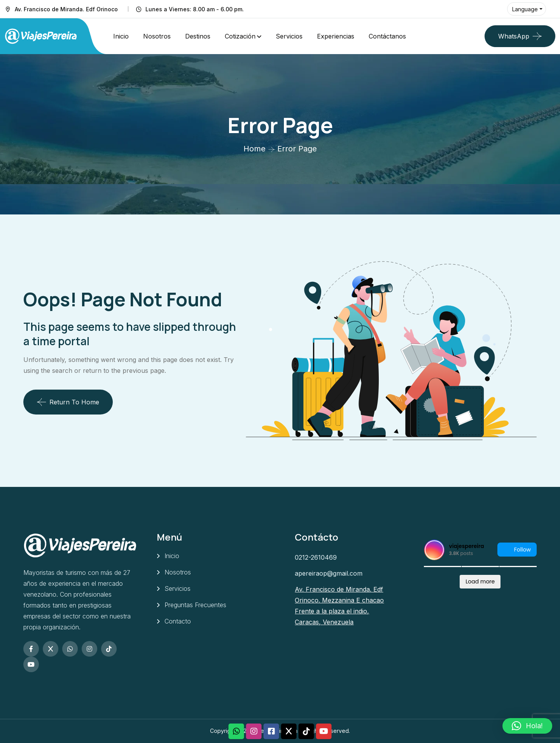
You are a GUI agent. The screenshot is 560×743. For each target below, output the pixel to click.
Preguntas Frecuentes (195, 605)
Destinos (198, 36)
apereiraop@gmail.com (329, 573)
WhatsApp (514, 36)
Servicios (289, 36)
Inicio (121, 36)
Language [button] (525, 9)
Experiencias (336, 36)
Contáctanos (387, 36)
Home (255, 149)
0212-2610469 (316, 557)
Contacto (178, 621)
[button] (527, 726)
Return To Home (68, 402)
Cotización (240, 36)
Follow (517, 550)
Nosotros (157, 36)
